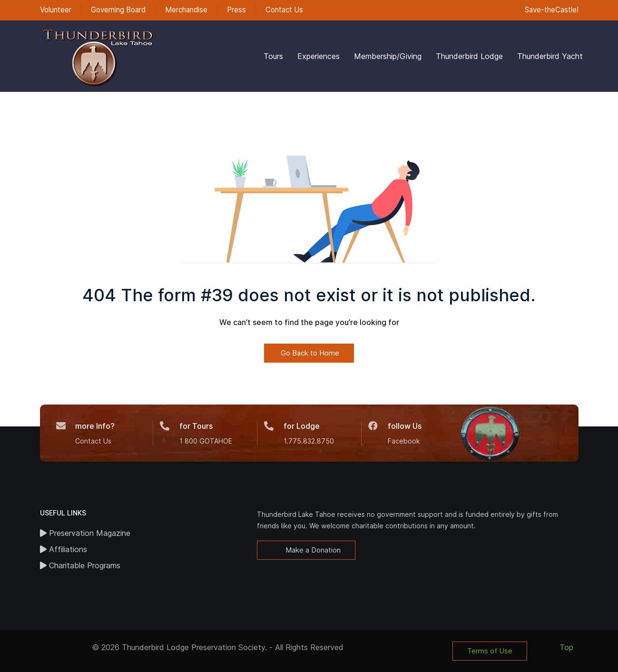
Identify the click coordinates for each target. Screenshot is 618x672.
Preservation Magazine (85, 533)
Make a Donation (312, 550)
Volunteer (56, 10)
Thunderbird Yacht (550, 56)
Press (236, 10)
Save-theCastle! (551, 10)
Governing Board (118, 10)
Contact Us (284, 10)
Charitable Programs (80, 565)
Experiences (319, 56)
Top (566, 647)
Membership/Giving (388, 56)
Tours (273, 56)
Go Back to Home (309, 353)
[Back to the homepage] (97, 56)
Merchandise (186, 10)
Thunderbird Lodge (469, 56)
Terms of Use (490, 651)
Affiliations (64, 549)
